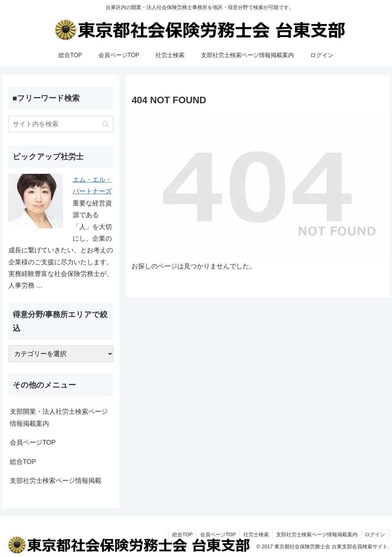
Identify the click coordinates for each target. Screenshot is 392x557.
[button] (106, 124)
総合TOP (23, 462)
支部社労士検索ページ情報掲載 (56, 481)
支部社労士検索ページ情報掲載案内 (316, 534)
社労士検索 (255, 534)
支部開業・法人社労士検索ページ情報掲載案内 (59, 417)
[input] (61, 124)
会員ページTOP (33, 442)
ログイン (375, 534)
